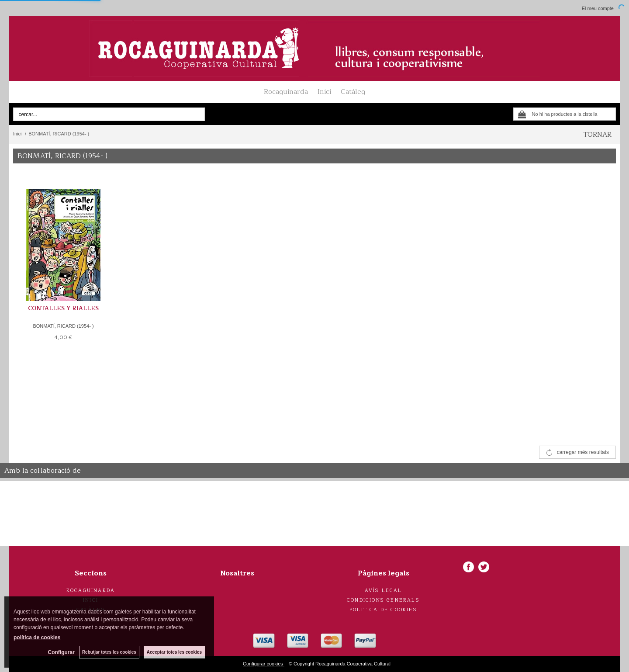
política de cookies (37, 637)
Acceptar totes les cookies (174, 652)
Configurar (61, 652)
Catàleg (353, 92)
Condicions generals (383, 600)
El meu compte (598, 8)
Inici (324, 92)
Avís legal (384, 591)
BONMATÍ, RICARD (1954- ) (63, 326)
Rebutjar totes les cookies (109, 652)
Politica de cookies (383, 610)
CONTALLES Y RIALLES (63, 308)
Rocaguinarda (286, 92)
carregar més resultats (583, 452)
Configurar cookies (264, 664)
